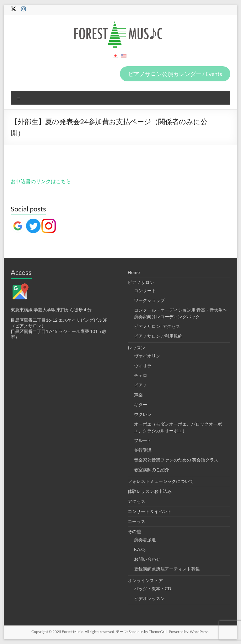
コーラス (137, 521)
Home (134, 272)
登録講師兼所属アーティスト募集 (167, 569)
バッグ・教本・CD (153, 589)
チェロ (141, 375)
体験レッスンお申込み (150, 491)
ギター (141, 404)
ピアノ (141, 385)
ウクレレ (143, 414)
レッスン (137, 348)
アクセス (137, 501)
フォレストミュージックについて (161, 481)
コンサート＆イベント (150, 511)
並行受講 (143, 450)
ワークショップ (149, 300)
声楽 (138, 395)
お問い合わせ (147, 559)
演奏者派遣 (145, 540)
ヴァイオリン (147, 356)
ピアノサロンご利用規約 (158, 336)
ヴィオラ (143, 366)
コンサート (145, 290)
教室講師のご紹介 (152, 469)
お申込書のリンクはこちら (41, 181)
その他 (134, 531)
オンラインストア (145, 580)
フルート (143, 440)
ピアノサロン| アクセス (157, 326)
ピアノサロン (141, 282)
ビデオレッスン (149, 598)
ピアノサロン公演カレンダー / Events (175, 74)
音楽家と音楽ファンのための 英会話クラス (176, 460)
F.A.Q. (140, 549)
